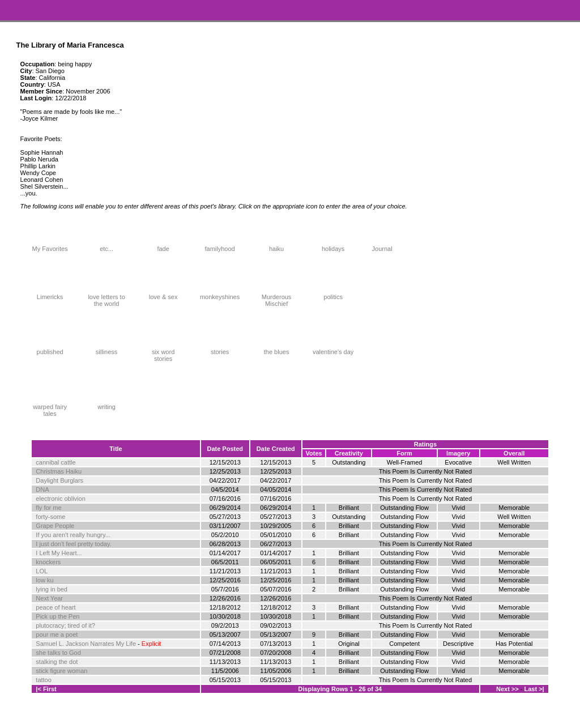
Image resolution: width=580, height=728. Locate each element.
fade (163, 246)
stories (220, 349)
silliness (106, 349)
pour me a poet (57, 635)
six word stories (163, 352)
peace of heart (56, 607)
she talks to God (58, 653)
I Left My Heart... (59, 553)
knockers (48, 562)
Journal (382, 246)
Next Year (49, 598)
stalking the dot (57, 662)
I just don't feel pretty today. (73, 544)
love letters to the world (106, 297)
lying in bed (52, 589)
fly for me (48, 508)
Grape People (55, 526)
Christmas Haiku (59, 471)
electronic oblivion (60, 499)
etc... (106, 246)
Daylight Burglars (59, 480)
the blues (276, 349)
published (50, 349)
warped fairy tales (50, 407)
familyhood (219, 246)
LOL (42, 571)
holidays (333, 246)
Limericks (50, 294)
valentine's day (333, 349)
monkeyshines (220, 294)
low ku (44, 580)
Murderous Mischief (277, 297)
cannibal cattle (56, 462)
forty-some (50, 517)
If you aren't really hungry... (73, 535)
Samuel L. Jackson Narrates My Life (86, 644)
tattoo (44, 680)
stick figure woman (61, 671)
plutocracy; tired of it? (65, 625)
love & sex (163, 294)
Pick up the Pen (57, 616)
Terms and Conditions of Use (290, 714)
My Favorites (50, 246)
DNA (42, 489)
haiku (276, 246)
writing (106, 404)
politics (333, 294)
